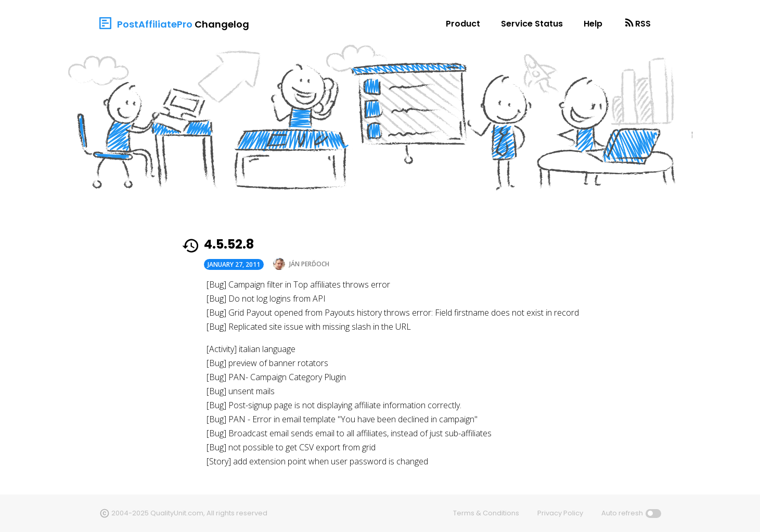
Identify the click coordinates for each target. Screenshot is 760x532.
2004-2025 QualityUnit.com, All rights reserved (189, 513)
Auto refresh (622, 513)
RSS (643, 24)
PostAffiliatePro (155, 24)
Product (463, 24)
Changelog (222, 24)
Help (593, 24)
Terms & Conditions (486, 513)
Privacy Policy (560, 513)
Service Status (532, 24)
